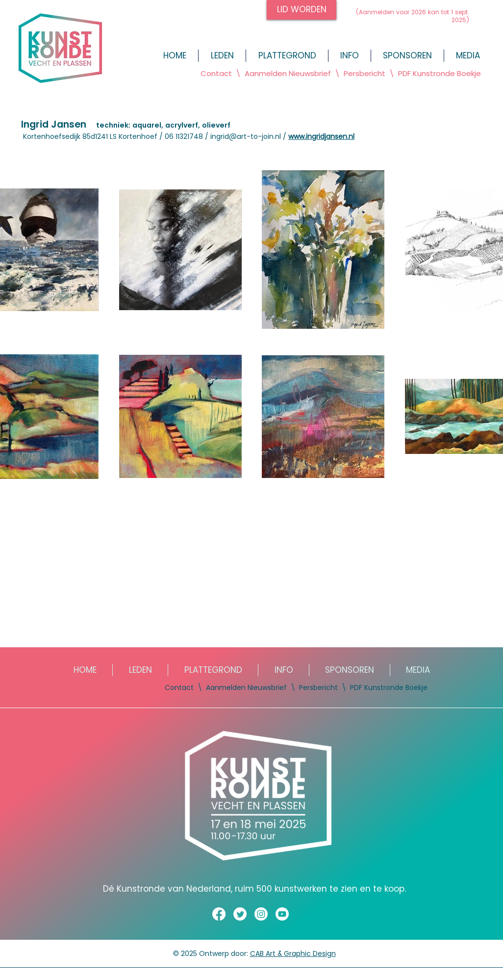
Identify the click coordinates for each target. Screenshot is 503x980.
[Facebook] (219, 914)
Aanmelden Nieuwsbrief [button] (289, 73)
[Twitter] (240, 914)
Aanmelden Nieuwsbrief (246, 688)
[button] (468, 56)
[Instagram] (261, 914)
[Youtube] (282, 914)
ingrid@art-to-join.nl (246, 136)
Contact (216, 73)
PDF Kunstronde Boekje (439, 73)
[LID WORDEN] (302, 10)
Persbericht (365, 73)
